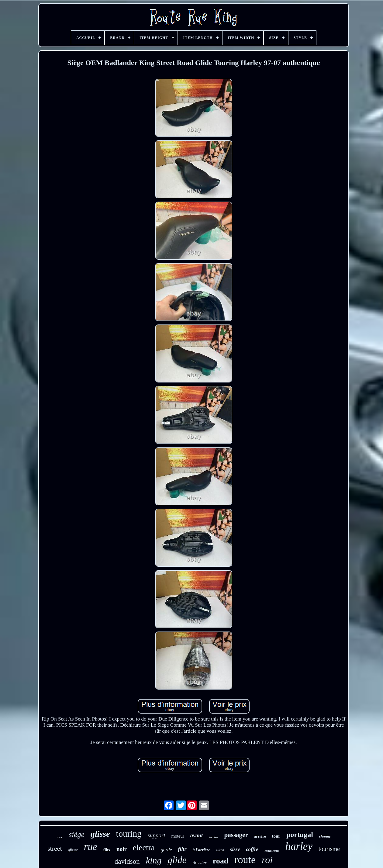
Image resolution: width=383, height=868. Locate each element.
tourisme (329, 849)
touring (129, 834)
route (245, 860)
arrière (260, 836)
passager (236, 835)
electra (144, 848)
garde (166, 850)
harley (299, 846)
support (156, 835)
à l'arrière (202, 850)
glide (177, 860)
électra (214, 837)
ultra (220, 850)
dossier (199, 863)
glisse (100, 834)
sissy (235, 849)
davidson (127, 861)
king (154, 860)
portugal (300, 835)
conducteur (272, 851)
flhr (182, 849)
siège (76, 834)
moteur (178, 836)
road (221, 861)
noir (122, 849)
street (55, 848)
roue (60, 837)
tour (276, 836)
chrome (325, 836)
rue (91, 847)
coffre (252, 849)
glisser (73, 850)
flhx (107, 850)
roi (267, 860)
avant (197, 835)
